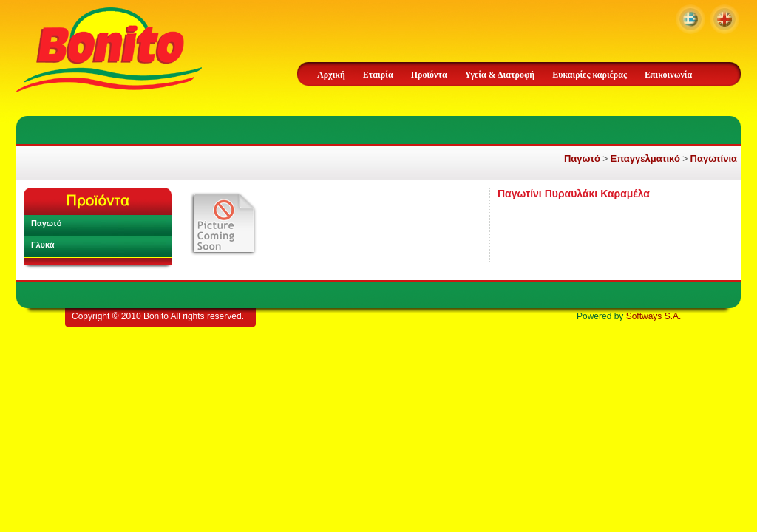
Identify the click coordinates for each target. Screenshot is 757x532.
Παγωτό (582, 158)
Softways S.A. (654, 316)
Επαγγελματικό (645, 158)
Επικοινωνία (668, 75)
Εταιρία (378, 75)
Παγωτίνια (714, 158)
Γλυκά (43, 245)
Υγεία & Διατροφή (500, 75)
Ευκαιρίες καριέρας (590, 75)
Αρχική (331, 75)
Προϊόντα (429, 75)
